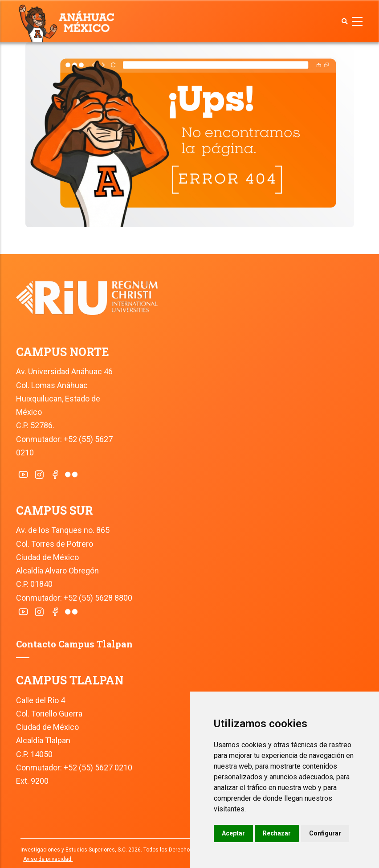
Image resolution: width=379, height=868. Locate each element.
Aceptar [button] (233, 833)
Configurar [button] (325, 833)
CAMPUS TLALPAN (70, 680)
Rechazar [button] (277, 833)
